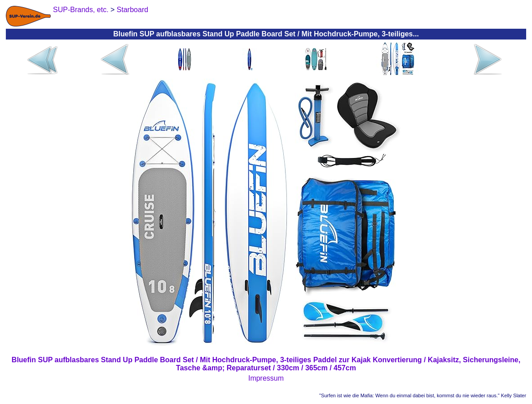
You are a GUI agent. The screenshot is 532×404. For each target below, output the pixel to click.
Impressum (266, 378)
